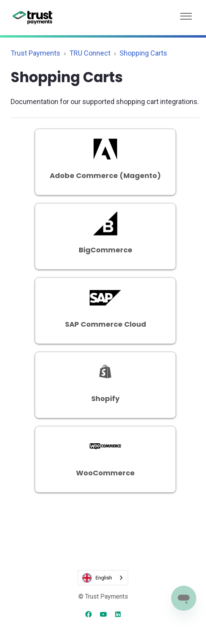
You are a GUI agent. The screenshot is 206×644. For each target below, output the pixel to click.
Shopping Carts (143, 53)
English (97, 578)
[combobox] (103, 578)
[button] (186, 14)
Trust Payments (35, 53)
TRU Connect (90, 53)
